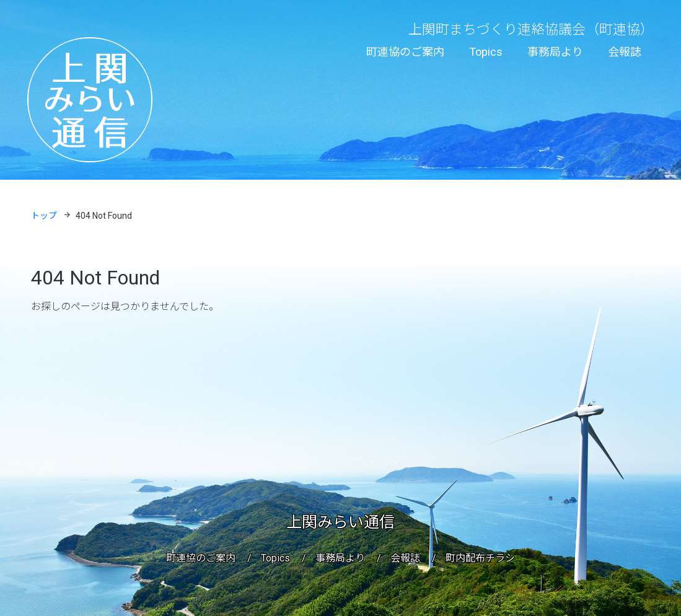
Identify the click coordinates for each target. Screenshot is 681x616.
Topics (486, 52)
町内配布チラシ (480, 558)
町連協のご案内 (405, 52)
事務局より (555, 52)
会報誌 (625, 52)
